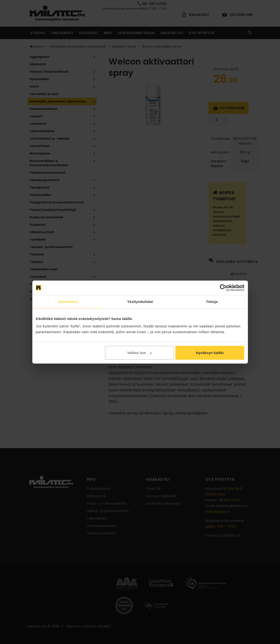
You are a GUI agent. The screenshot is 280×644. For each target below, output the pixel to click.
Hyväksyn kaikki (210, 353)
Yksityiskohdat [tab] (140, 301)
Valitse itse (139, 353)
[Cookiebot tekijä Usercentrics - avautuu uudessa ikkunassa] (223, 288)
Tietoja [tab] (212, 301)
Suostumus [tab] (68, 301)
